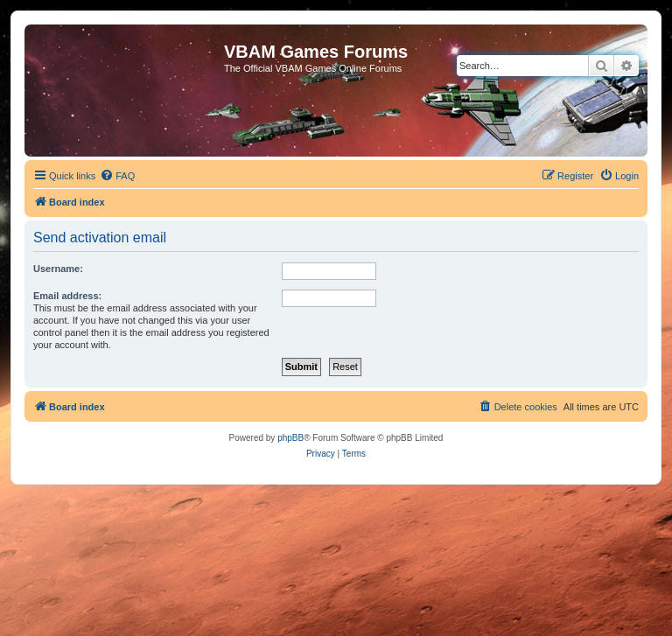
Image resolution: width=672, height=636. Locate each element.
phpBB (290, 438)
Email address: (67, 296)
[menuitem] (117, 176)
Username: (58, 269)
